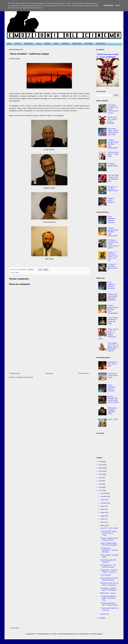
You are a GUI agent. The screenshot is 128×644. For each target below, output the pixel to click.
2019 (101, 484)
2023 (101, 471)
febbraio (103, 525)
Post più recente (15, 373)
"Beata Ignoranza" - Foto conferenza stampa (108, 566)
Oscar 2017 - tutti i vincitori (109, 528)
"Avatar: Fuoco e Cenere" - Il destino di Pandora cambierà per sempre (108, 334)
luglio (103, 509)
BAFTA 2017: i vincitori (108, 593)
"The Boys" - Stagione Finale (113, 165)
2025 (101, 465)
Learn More (108, 6)
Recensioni (29, 43)
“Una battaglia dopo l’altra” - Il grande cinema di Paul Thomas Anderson (113, 347)
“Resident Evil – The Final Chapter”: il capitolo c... (109, 571)
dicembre (104, 493)
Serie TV (18, 43)
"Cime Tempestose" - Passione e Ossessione (112, 219)
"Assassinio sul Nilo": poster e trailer (112, 364)
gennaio (103, 614)
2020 (101, 481)
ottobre (103, 500)
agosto (103, 506)
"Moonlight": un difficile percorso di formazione (108, 589)
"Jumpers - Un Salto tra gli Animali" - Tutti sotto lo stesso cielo (113, 256)
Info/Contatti (15, 628)
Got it (118, 6)
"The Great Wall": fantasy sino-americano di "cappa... (108, 533)
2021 (101, 478)
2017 (101, 491)
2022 (101, 474)
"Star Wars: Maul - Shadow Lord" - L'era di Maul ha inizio (113, 178)
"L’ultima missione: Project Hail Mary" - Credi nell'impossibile (113, 144)
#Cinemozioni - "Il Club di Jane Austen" (113, 375)
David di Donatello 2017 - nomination (109, 561)
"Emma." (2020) (113, 419)
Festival (47, 43)
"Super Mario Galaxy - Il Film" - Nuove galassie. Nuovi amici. (113, 132)
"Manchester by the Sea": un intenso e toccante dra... (109, 584)
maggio (103, 516)
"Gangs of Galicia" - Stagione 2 (111, 200)
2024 (101, 468)
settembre (104, 503)
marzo (103, 522)
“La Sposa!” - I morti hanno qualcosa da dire (113, 266)
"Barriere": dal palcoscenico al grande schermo (109, 539)
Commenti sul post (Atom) (25, 377)
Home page (49, 373)
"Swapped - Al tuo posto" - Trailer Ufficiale (113, 189)
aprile (103, 519)
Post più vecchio (84, 373)
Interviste (65, 43)
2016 (101, 618)
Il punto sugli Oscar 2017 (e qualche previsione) (109, 579)
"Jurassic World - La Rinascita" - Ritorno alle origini (113, 321)
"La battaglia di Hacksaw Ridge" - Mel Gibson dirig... (108, 598)
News (9, 43)
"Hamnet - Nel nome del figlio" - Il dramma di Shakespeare (113, 297)
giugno (103, 513)
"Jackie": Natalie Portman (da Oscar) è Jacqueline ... (109, 544)
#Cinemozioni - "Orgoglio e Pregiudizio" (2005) (113, 411)
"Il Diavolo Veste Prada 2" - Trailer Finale (113, 154)
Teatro (56, 43)
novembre (104, 497)
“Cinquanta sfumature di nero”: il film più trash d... (109, 604)
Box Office (89, 43)
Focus (39, 43)
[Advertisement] (49, 353)
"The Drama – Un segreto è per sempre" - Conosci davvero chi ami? (113, 109)
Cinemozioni (101, 43)
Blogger (100, 634)
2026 (101, 462)
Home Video (77, 43)
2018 (101, 487)
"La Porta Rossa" (106, 575)
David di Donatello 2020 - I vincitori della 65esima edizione (113, 399)
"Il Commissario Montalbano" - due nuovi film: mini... (109, 550)
